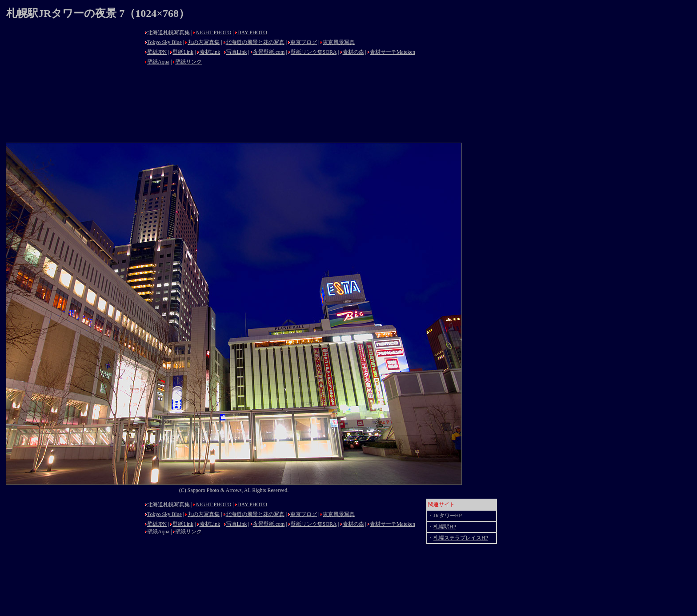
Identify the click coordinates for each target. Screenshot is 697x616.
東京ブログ (304, 42)
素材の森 (353, 52)
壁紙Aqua (158, 62)
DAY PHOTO (252, 32)
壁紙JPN (157, 52)
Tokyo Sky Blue (164, 42)
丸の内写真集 (204, 42)
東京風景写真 (339, 42)
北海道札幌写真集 (168, 32)
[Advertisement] (73, 82)
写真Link (237, 52)
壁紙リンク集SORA (314, 52)
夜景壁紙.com (269, 52)
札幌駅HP (445, 527)
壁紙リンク (188, 62)
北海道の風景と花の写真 (255, 42)
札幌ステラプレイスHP (461, 538)
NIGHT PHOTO (213, 32)
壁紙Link (183, 52)
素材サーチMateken (393, 52)
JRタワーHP (448, 516)
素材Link (210, 52)
